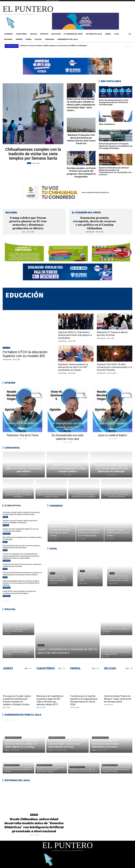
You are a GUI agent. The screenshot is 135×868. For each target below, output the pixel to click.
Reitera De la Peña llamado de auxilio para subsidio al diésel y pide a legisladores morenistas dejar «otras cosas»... (81, 105)
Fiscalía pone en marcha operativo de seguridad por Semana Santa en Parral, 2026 (84, 700)
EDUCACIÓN (6, 348)
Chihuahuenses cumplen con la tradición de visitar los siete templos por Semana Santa (33, 154)
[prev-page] (4, 601)
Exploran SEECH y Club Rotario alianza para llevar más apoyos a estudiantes (75, 335)
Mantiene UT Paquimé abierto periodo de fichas (112, 334)
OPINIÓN (22, 431)
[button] (130, 34)
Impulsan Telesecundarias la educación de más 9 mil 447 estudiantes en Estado (73, 367)
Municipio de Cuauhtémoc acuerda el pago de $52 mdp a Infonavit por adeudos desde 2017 (50, 700)
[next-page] (8, 601)
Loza (24, 232)
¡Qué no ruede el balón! (112, 435)
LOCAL (29, 163)
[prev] (125, 46)
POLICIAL (6, 525)
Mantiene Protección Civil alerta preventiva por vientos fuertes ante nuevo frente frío (81, 139)
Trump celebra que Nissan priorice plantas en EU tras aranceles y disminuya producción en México (28, 223)
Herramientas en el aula (13, 738)
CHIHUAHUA (81, 164)
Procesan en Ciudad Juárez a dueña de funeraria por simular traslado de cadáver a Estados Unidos (59, 46)
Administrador (90, 232)
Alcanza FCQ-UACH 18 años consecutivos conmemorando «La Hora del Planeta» (114, 367)
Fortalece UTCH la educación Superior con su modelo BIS (25, 354)
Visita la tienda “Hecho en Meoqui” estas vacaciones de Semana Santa (118, 699)
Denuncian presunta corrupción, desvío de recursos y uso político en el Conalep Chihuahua (94, 223)
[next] (129, 46)
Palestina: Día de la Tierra (22, 435)
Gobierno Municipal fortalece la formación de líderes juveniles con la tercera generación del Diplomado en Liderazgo (21, 583)
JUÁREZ (5, 517)
